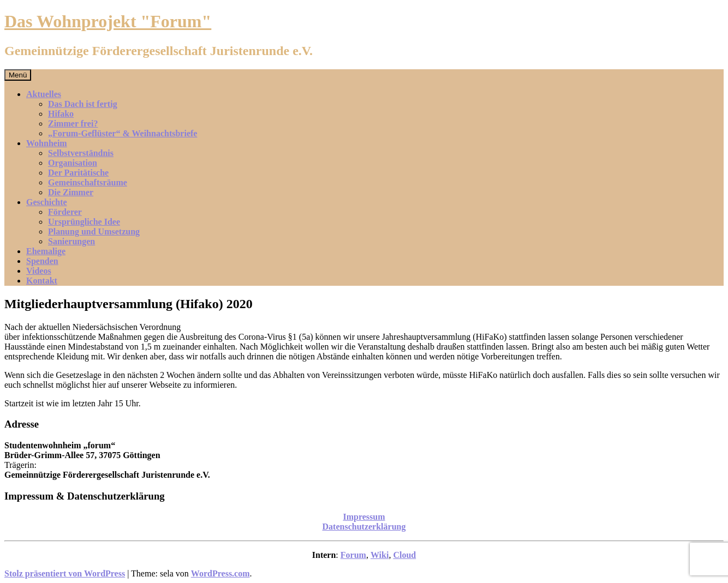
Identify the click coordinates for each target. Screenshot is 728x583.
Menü (18, 75)
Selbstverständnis (81, 153)
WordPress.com (220, 573)
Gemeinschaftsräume (88, 182)
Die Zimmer (71, 192)
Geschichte (47, 202)
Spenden (42, 261)
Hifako (61, 114)
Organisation (73, 163)
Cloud (404, 555)
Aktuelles (44, 94)
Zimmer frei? (73, 124)
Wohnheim (47, 143)
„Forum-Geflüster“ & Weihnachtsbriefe (123, 133)
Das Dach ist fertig (83, 104)
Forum (353, 555)
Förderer (65, 212)
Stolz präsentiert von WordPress (65, 573)
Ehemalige (46, 251)
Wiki (380, 555)
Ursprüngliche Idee (84, 222)
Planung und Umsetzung (94, 232)
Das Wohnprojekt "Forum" (108, 21)
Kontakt (42, 281)
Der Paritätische (78, 173)
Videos (39, 271)
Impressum (364, 517)
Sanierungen (71, 241)
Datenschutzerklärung (364, 527)
